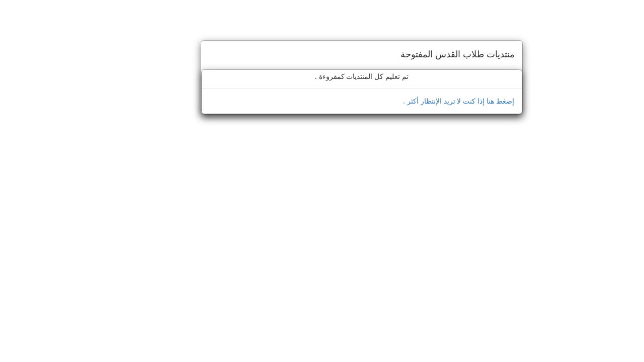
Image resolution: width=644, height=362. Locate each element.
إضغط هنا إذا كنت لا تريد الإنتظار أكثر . (419, 101)
